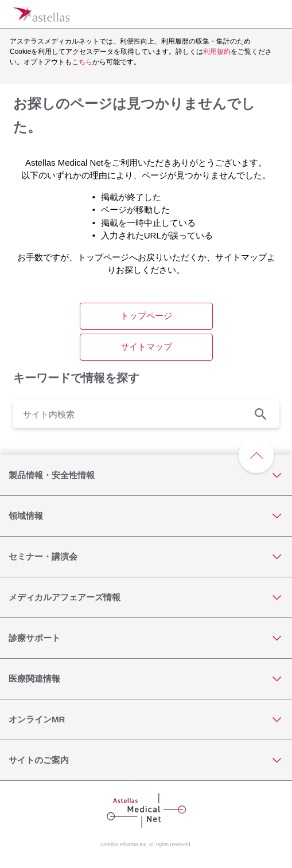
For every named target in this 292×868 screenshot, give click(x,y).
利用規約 (217, 52)
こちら (82, 62)
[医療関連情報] (146, 679)
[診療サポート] (146, 638)
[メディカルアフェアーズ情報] (146, 597)
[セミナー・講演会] (146, 557)
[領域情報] (146, 516)
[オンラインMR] (146, 720)
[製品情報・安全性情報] (146, 475)
